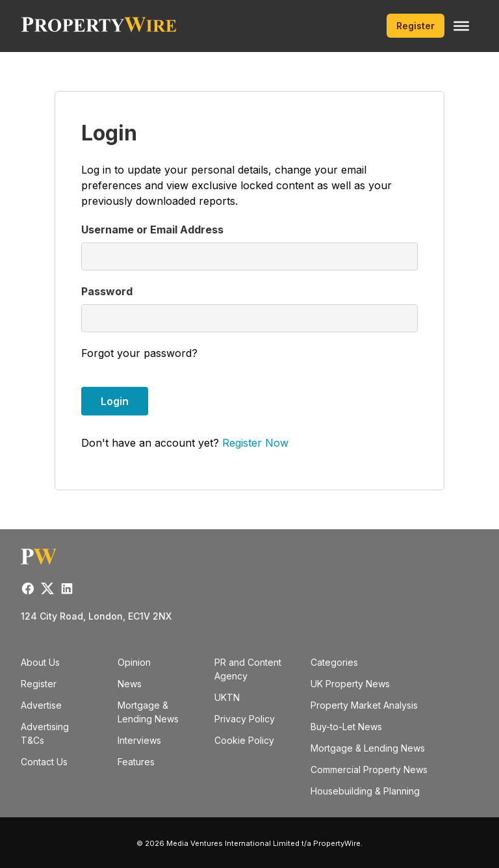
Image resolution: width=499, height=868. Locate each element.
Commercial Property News (369, 769)
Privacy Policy (245, 719)
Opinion (134, 662)
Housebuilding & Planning (365, 791)
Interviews (139, 740)
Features (136, 762)
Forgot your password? (139, 353)
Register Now (255, 443)
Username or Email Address (152, 230)
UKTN (227, 697)
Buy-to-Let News (346, 727)
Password (107, 291)
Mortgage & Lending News (368, 748)
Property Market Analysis (364, 705)
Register (416, 26)
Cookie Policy (244, 740)
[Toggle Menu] (461, 26)
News (130, 684)
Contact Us (44, 762)
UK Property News (350, 684)
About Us (40, 662)
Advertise (41, 705)
